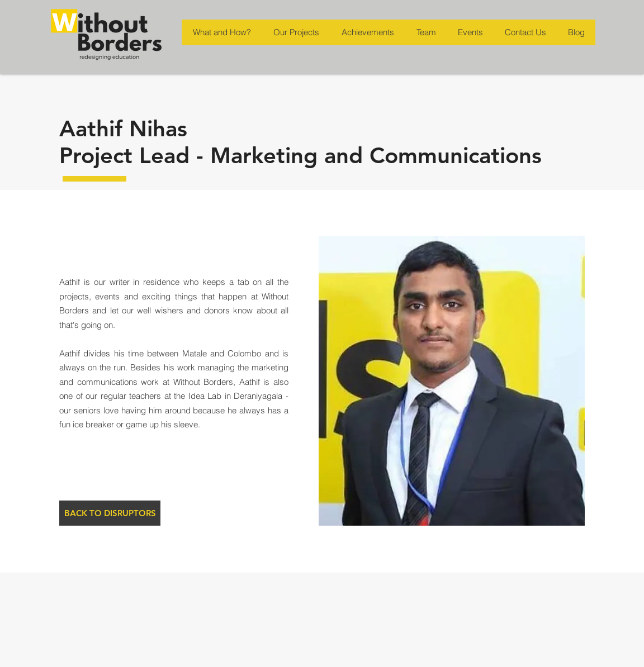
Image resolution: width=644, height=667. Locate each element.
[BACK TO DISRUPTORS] (110, 513)
